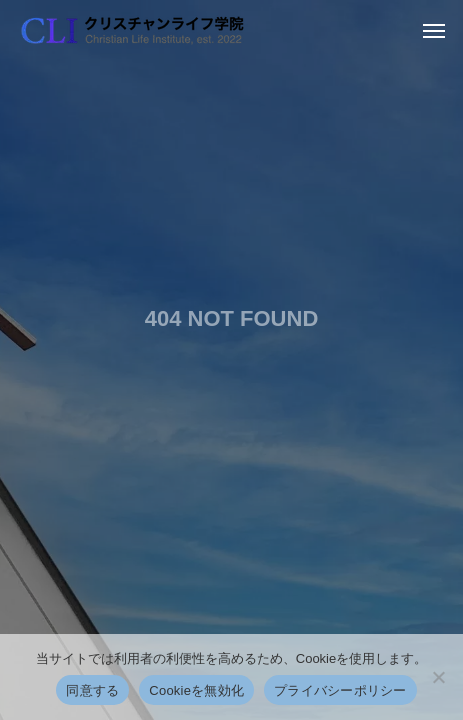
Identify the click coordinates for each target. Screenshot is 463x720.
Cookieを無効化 (196, 690)
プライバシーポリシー (340, 690)
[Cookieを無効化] (438, 677)
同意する (92, 690)
